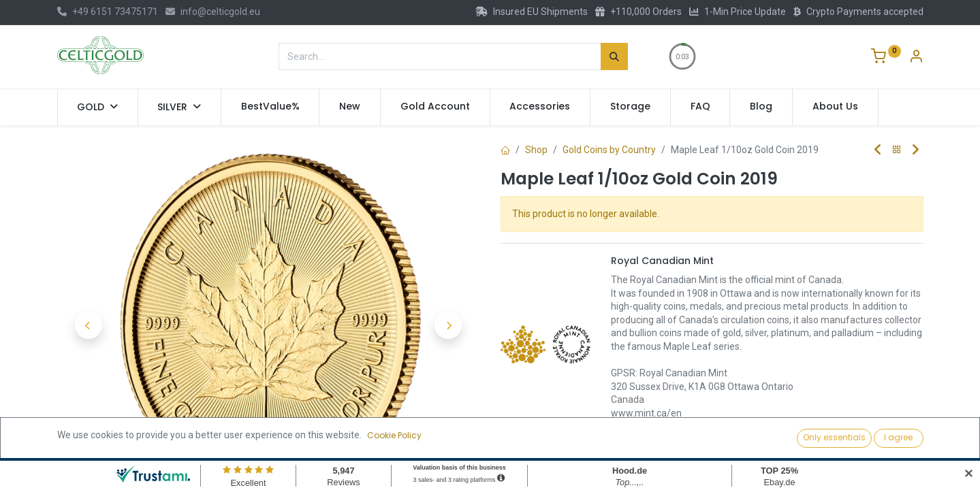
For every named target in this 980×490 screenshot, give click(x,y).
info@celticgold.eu (213, 12)
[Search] (614, 56)
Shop (536, 150)
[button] (89, 325)
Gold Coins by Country (609, 150)
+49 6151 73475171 (108, 12)
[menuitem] (270, 107)
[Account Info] (916, 58)
